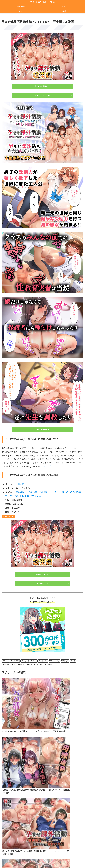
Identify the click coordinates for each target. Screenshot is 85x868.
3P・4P (69, 492)
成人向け (20, 496)
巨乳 (46, 492)
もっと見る (48, 466)
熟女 (31, 492)
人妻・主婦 (38, 492)
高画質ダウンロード (43, 574)
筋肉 (18, 492)
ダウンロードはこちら (43, 95)
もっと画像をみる (43, 429)
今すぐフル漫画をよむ (43, 86)
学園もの (24, 492)
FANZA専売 (15, 661)
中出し (62, 492)
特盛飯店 (20, 484)
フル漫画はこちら (43, 584)
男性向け (12, 496)
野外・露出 (53, 492)
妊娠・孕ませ (31, 496)
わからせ (41, 496)
